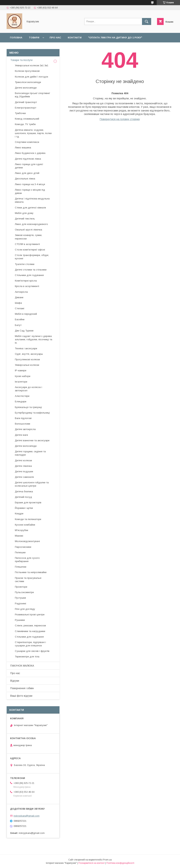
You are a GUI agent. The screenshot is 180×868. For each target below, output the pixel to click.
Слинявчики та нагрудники (30, 631)
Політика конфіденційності (120, 863)
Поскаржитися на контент (92, 863)
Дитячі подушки (24, 471)
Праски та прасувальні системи (28, 580)
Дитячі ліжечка (23, 466)
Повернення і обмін (57, 47)
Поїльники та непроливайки (31, 572)
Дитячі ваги (21, 435)
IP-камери (21, 370)
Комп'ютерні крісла (26, 281)
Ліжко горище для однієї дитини (29, 166)
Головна (16, 38)
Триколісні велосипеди (28, 82)
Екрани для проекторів (28, 502)
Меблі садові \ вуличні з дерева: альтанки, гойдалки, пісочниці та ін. (34, 339)
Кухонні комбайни (25, 525)
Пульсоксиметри (24, 592)
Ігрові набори (23, 376)
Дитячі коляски (23, 460)
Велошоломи (22, 424)
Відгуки (109, 47)
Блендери (21, 401)
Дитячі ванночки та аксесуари (32, 440)
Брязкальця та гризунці (28, 407)
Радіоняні (20, 603)
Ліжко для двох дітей (27, 173)
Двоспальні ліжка (25, 179)
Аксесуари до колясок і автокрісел (28, 389)
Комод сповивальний (27, 119)
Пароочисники (23, 547)
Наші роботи (88, 47)
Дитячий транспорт (26, 102)
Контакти (75, 38)
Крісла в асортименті (27, 286)
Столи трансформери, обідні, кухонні (32, 257)
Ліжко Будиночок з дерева (30, 153)
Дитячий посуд (23, 497)
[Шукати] (147, 21)
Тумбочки (20, 113)
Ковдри (19, 514)
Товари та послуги (21, 60)
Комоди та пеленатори (28, 519)
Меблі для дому (24, 213)
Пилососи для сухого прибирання (27, 560)
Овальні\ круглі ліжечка (28, 230)
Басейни (20, 319)
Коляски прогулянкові (27, 71)
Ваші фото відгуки (21, 696)
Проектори (21, 587)
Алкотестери (22, 396)
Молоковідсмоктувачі (27, 541)
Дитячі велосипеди (26, 88)
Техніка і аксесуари (26, 348)
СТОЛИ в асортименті (27, 244)
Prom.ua (107, 860)
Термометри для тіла (27, 657)
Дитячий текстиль (25, 219)
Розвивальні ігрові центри (30, 615)
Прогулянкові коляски (27, 359)
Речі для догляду (25, 609)
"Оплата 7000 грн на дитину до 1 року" (115, 38)
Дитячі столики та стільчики (31, 270)
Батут (18, 325)
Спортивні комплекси (27, 142)
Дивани (19, 297)
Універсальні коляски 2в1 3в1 (32, 65)
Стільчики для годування (29, 275)
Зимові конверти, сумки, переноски (28, 237)
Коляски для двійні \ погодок (31, 77)
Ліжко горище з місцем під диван (30, 191)
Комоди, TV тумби (25, 124)
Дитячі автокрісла (25, 429)
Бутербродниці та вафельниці (32, 413)
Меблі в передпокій (26, 314)
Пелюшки (20, 552)
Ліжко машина (23, 148)
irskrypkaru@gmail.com (27, 816)
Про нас (55, 38)
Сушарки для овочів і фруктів (32, 651)
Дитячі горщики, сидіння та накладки (30, 453)
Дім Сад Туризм (24, 331)
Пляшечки (21, 567)
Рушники (20, 620)
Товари (34, 38)
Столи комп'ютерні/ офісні (30, 250)
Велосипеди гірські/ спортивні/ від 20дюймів (32, 95)
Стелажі (20, 308)
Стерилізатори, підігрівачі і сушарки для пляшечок (30, 644)
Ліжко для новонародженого (31, 224)
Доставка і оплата (23, 47)
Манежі (19, 536)
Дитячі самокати (24, 477)
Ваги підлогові (23, 418)
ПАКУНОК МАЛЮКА (22, 666)
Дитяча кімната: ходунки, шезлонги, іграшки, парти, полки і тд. (33, 133)
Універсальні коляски (27, 365)
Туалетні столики (25, 264)
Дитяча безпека (24, 491)
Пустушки (20, 598)
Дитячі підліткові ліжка (28, 159)
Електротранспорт (26, 108)
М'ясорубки (21, 530)
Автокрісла (21, 292)
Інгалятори (21, 382)
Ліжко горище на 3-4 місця (30, 184)
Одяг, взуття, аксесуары (29, 354)
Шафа (18, 303)
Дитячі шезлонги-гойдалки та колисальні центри (32, 484)
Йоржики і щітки (24, 508)
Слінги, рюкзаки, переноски (30, 626)
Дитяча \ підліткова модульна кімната (32, 200)
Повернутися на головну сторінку (120, 119)
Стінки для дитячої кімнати (30, 208)
